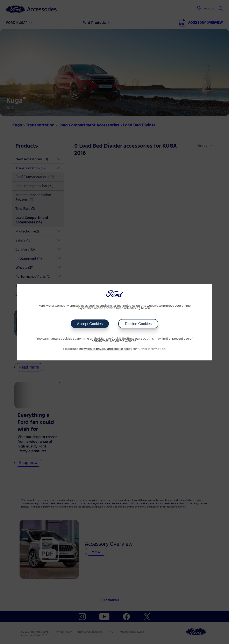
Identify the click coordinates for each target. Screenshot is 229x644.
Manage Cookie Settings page (121, 339)
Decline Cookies (138, 324)
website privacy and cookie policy (108, 349)
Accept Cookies (90, 324)
